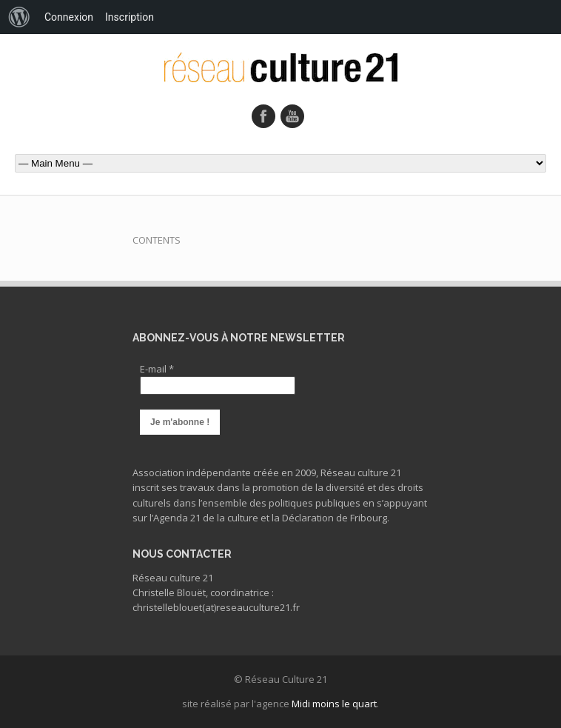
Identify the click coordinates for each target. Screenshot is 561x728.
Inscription (130, 17)
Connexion (69, 17)
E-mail (157, 369)
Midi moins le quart (334, 704)
